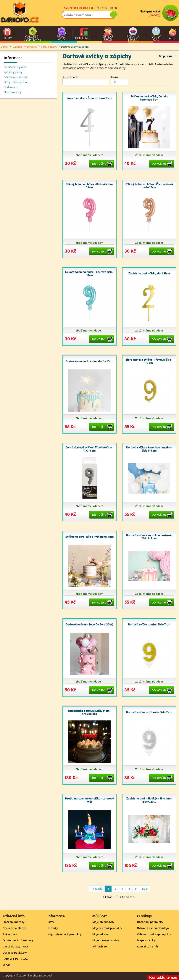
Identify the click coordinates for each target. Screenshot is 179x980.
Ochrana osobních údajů (153, 928)
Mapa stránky (146, 940)
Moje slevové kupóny (106, 940)
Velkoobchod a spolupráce (154, 934)
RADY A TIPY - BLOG (15, 959)
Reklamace (10, 87)
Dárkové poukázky (15, 953)
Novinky (53, 928)
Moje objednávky (103, 922)
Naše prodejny (13, 92)
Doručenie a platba (15, 67)
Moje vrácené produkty (107, 928)
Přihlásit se (100, 946)
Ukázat (115, 77)
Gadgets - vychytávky (25, 47)
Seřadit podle (70, 77)
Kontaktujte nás (148, 946)
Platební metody (14, 922)
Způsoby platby (13, 72)
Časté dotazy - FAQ (15, 946)
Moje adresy (100, 934)
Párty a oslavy (49, 47)
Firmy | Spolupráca (15, 82)
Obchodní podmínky (16, 77)
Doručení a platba (14, 928)
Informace (13, 58)
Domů (4, 47)
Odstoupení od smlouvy (18, 940)
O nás (7, 965)
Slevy (51, 922)
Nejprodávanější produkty (64, 934)
